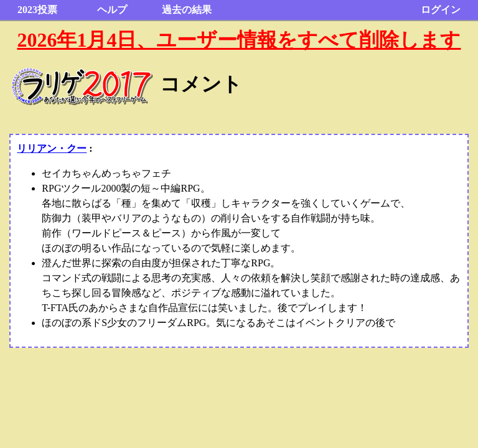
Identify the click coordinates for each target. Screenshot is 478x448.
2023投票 (37, 10)
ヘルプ (112, 10)
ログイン (441, 10)
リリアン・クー (52, 148)
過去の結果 (187, 10)
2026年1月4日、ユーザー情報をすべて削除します (239, 40)
